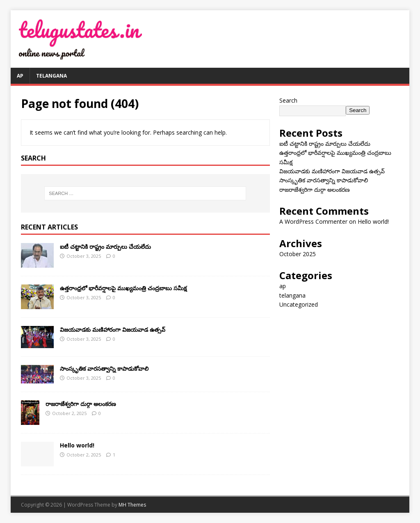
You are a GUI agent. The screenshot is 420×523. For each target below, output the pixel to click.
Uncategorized (299, 304)
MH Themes (132, 505)
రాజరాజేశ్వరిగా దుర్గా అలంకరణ (81, 404)
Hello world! (77, 445)
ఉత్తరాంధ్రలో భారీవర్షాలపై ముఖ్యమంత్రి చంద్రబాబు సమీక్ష (123, 288)
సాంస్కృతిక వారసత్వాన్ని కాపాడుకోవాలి (104, 368)
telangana (51, 76)
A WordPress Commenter (313, 221)
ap (20, 76)
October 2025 (298, 254)
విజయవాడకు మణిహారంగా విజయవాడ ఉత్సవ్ (113, 329)
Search (288, 100)
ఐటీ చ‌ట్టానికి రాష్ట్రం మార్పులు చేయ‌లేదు (105, 247)
